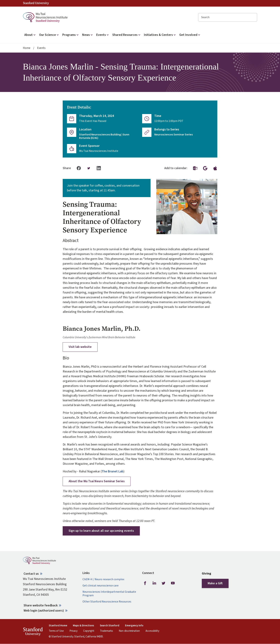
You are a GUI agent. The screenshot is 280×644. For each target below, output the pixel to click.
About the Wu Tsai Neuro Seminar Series (97, 481)
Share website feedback (41, 605)
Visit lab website (80, 347)
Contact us (31, 574)
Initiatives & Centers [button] (160, 35)
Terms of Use (56, 631)
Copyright (89, 631)
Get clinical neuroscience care (101, 586)
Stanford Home (58, 626)
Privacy (73, 631)
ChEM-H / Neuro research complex (103, 579)
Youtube (173, 583)
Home (27, 48)
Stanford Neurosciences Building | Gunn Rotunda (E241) (104, 136)
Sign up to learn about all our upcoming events (101, 531)
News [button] (88, 35)
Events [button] (103, 35)
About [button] (30, 35)
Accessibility (152, 631)
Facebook (145, 583)
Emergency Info (134, 626)
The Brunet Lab (112, 471)
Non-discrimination (129, 631)
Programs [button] (71, 35)
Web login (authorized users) (44, 611)
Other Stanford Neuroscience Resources (107, 602)
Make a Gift (215, 583)
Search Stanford (110, 626)
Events (41, 48)
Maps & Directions (83, 626)
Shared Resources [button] (127, 35)
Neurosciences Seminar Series (173, 135)
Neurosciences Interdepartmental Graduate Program (109, 594)
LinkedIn (154, 583)
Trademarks (107, 631)
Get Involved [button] (190, 35)
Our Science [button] (49, 35)
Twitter (164, 583)
